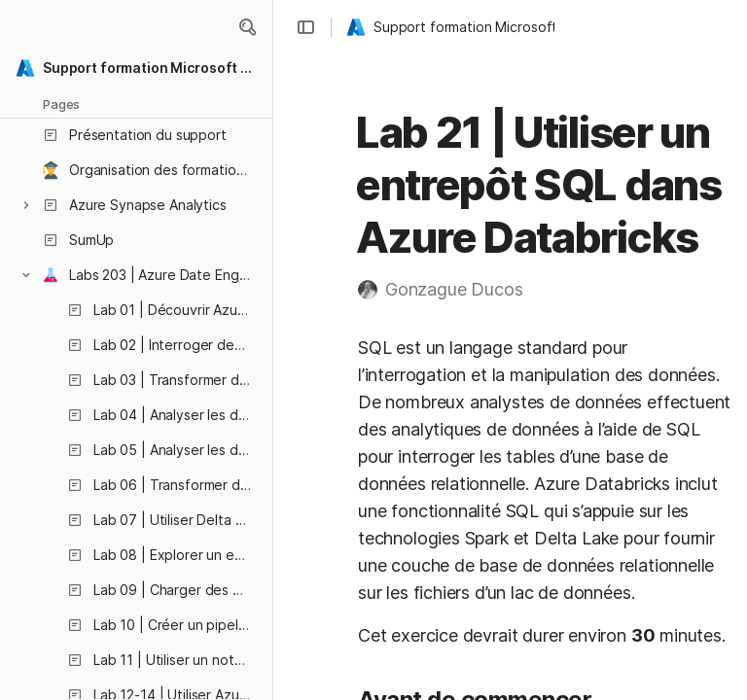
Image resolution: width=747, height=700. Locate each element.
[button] (247, 27)
